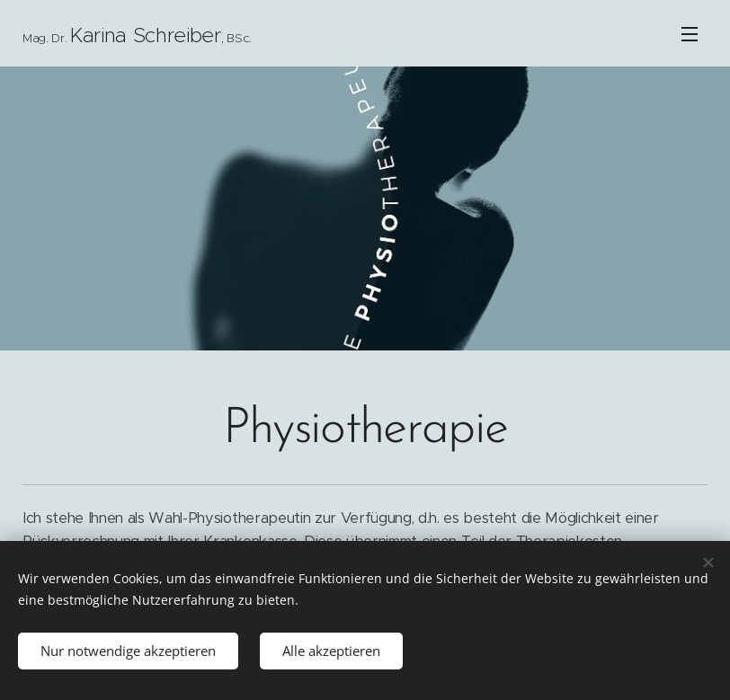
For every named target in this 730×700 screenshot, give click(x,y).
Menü (690, 34)
